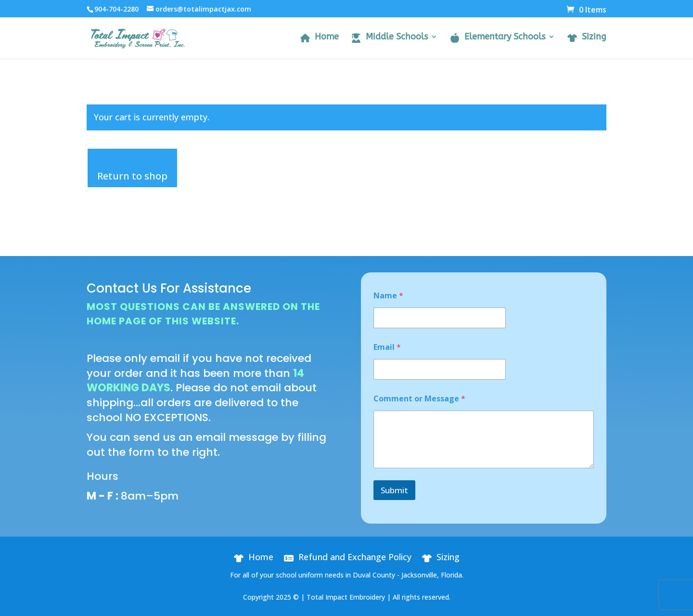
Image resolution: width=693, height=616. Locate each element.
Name (388, 296)
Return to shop (132, 176)
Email (387, 347)
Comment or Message (419, 399)
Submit (394, 490)
